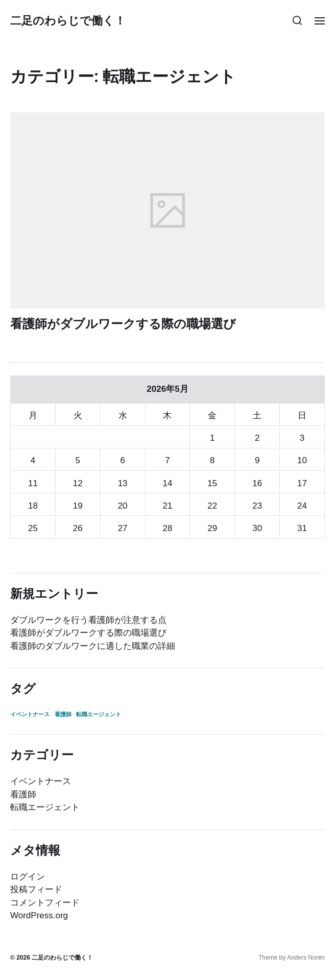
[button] (297, 20)
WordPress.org (39, 915)
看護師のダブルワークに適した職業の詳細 (93, 646)
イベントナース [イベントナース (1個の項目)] (30, 714)
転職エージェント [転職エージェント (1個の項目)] (99, 714)
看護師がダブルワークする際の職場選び (123, 324)
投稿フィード (36, 889)
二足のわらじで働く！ (68, 20)
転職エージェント (45, 807)
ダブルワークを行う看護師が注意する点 (88, 620)
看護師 (23, 795)
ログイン (28, 877)
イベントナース (41, 781)
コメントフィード (45, 903)
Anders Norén (306, 958)
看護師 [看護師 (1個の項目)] (63, 714)
